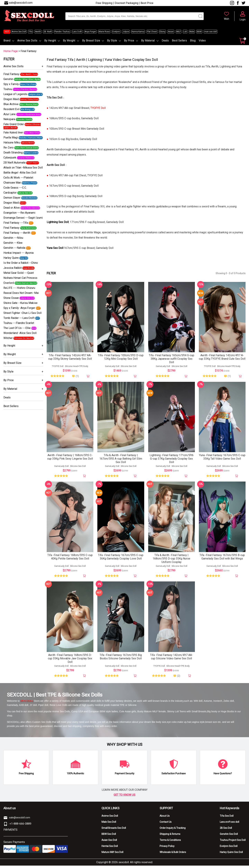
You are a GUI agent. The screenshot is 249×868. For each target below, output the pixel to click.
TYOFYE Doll (58, 367)
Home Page (11, 51)
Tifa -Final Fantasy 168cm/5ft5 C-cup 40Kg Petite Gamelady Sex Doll (70, 559)
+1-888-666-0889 (20, 826)
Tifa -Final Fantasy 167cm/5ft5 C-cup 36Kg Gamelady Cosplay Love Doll (121, 559)
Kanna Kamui (138, 32)
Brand (7, 41)
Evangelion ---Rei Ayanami (19, 213)
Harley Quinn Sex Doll (231, 855)
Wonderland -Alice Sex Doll (20, 333)
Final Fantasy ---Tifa (16, 223)
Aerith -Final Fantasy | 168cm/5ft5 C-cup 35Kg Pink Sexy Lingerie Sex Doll (70, 458)
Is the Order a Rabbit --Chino (21, 263)
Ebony (162, 32)
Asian (171, 32)
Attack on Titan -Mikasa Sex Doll (23, 168)
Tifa (31, 32)
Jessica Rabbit (13, 268)
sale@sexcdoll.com (21, 3)
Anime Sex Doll (19, 32)
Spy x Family (11, 84)
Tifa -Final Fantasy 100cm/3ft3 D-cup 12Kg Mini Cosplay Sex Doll (121, 358)
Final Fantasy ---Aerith (17, 233)
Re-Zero (8, 148)
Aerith (38, 32)
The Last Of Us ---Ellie (17, 328)
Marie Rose (104, 32)
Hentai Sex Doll (110, 848)
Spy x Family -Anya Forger (19, 308)
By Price (129, 41)
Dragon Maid (11, 99)
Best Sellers (179, 41)
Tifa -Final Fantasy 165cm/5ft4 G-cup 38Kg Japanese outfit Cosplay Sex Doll (172, 359)
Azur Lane (10, 114)
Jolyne (126, 32)
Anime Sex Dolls (27, 41)
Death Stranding (13, 153)
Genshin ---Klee (13, 243)
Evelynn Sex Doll (229, 848)
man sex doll (211, 32)
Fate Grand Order (14, 124)
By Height (50, 41)
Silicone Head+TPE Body (77, 367)
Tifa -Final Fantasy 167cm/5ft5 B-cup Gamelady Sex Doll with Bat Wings (222, 559)
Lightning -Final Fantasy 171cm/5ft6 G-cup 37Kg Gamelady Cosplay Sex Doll (172, 460)
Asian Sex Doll (109, 842)
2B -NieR (48, 32)
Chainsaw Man (12, 183)
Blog (193, 41)
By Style (112, 41)
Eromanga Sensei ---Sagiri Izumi (23, 218)
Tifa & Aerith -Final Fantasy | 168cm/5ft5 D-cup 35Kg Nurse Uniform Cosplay (171, 560)
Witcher (8, 338)
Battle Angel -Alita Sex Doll (20, 173)
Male (192, 32)
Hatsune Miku (12, 143)
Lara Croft (77, 32)
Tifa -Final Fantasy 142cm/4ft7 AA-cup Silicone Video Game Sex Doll (171, 659)
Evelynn (116, 32)
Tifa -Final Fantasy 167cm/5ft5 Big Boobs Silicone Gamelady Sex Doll (121, 659)
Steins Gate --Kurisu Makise (20, 303)
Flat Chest (152, 32)
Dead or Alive (12, 208)
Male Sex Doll (109, 824)
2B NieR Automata (14, 163)
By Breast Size (91, 41)
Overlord (9, 283)
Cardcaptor (10, 193)
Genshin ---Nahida (14, 248)
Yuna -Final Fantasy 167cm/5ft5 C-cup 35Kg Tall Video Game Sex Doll (222, 458)
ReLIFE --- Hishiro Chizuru (19, 288)
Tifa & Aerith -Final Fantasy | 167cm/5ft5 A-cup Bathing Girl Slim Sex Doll (121, 460)
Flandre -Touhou (62, 32)
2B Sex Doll (226, 830)
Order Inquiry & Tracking (173, 830)
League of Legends (15, 94)
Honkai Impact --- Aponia (19, 253)
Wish (227, 19)
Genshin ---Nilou (13, 238)
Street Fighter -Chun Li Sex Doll (22, 313)
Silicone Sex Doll (129, 367)
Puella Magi (11, 137)
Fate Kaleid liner (13, 132)
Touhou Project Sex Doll (233, 842)
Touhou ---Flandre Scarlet (19, 323)
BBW (199, 32)
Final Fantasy (11, 74)
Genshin (8, 79)
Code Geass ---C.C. (15, 188)
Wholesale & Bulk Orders (173, 855)
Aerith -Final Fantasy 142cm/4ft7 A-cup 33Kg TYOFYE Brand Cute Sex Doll (222, 358)
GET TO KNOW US (124, 797)
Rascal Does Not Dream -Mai (21, 293)
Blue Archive (11, 104)
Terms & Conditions (170, 842)
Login (243, 20)
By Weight (69, 41)
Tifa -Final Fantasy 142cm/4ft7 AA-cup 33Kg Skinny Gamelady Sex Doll (70, 358)
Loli (185, 32)
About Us (165, 818)
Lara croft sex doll (229, 824)
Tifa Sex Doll (227, 818)
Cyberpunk (10, 158)
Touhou (8, 89)
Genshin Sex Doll (229, 836)
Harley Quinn (11, 258)
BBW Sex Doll (109, 836)
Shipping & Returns (170, 836)
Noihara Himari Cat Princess (20, 278)
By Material (148, 41)
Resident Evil (11, 109)
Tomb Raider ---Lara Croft (19, 318)
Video (202, 41)
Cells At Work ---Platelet (18, 178)
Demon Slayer (12, 198)
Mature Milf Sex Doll (112, 855)
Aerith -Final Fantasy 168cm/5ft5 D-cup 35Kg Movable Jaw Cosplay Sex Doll (70, 661)
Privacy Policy (167, 848)
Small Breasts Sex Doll (114, 830)
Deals (165, 41)
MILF (179, 32)
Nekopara (9, 119)
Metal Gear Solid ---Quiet (19, 273)
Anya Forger (90, 32)
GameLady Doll (112, 367)
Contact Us (166, 824)
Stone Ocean (11, 298)
